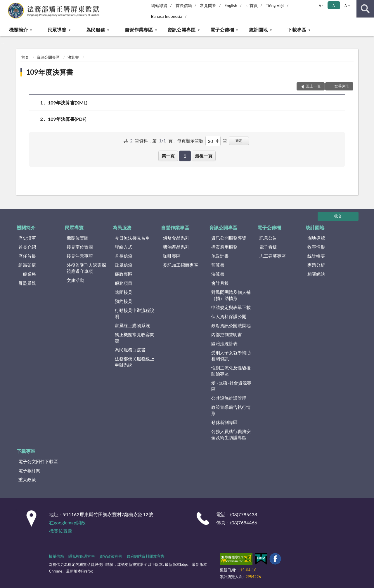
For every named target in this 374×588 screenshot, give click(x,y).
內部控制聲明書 (227, 334)
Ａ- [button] (321, 5)
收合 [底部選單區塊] (338, 216)
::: (5, 4)
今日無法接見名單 (132, 238)
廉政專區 (124, 274)
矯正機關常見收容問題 (135, 337)
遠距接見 (124, 292)
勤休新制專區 (224, 422)
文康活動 (75, 280)
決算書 (73, 57)
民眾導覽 (57, 30)
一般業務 (27, 274)
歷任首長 (27, 256)
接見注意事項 (80, 256)
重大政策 (27, 479)
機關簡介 (18, 30)
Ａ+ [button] (347, 5)
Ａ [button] (334, 5)
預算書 (218, 265)
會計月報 (220, 283)
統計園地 (258, 30)
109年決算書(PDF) (67, 119)
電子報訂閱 (29, 470)
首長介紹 (27, 247)
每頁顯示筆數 (190, 141)
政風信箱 (124, 265)
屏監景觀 (27, 283)
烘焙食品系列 (176, 238)
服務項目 (124, 283)
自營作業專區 (139, 30)
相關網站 (316, 274)
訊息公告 (268, 238)
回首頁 (252, 5)
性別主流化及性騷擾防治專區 (231, 371)
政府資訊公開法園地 (231, 325)
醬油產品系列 (176, 247)
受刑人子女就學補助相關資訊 (231, 356)
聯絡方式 (124, 247)
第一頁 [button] (168, 156)
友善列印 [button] (342, 86)
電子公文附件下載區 (38, 461)
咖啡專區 (172, 256)
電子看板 (268, 247)
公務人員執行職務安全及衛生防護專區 (231, 434)
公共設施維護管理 (229, 398)
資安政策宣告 (111, 556)
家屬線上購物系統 (132, 325)
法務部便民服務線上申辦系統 (135, 362)
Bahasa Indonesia (167, 16)
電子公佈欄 (222, 30)
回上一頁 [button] (313, 86)
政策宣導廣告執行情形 (231, 410)
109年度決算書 (50, 72)
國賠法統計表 (224, 343)
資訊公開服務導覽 (229, 238)
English (231, 5)
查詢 (365, 9)
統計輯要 (316, 256)
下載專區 (297, 30)
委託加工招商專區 (181, 265)
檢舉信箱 (56, 556)
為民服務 (96, 30)
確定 (239, 141)
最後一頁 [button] (204, 156)
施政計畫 (220, 256)
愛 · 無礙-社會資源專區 (231, 386)
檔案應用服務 (224, 247)
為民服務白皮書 (130, 350)
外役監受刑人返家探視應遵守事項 (86, 268)
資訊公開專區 (181, 30)
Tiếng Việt (275, 5)
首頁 (25, 57)
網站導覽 (159, 5)
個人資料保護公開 (229, 316)
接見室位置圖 (80, 247)
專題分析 (316, 265)
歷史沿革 (27, 238)
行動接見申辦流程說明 (135, 313)
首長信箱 (184, 5)
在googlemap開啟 (67, 522)
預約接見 (124, 301)
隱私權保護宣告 (82, 556)
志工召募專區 (273, 256)
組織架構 (27, 265)
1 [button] (185, 156)
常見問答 (208, 5)
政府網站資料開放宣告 (146, 556)
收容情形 (316, 247)
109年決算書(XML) (68, 103)
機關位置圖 (78, 238)
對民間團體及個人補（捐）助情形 (231, 295)
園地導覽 (316, 238)
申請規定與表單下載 (231, 307)
